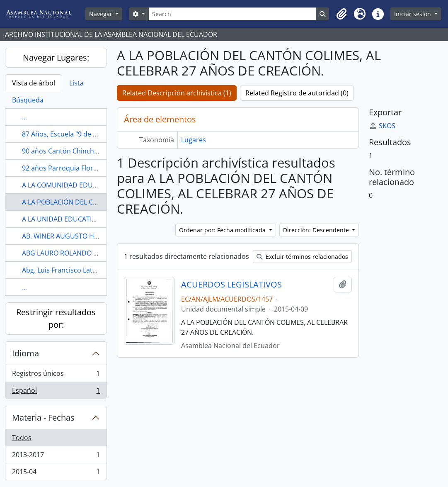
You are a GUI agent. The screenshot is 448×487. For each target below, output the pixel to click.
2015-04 (56, 473)
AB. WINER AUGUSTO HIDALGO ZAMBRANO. (90, 236)
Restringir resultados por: (56, 318)
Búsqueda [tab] (28, 100)
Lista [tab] (76, 83)
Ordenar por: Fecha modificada (223, 230)
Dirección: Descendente (317, 230)
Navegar (102, 14)
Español (56, 392)
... (24, 117)
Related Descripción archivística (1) (177, 93)
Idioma (25, 353)
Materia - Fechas (43, 418)
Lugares (194, 140)
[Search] (232, 14)
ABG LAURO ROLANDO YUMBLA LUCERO (84, 253)
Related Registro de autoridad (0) (297, 93)
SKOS (382, 126)
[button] (341, 14)
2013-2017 (56, 457)
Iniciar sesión (413, 14)
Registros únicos (56, 375)
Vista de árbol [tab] (34, 83)
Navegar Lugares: (56, 57)
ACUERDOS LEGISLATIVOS (231, 285)
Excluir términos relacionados (302, 257)
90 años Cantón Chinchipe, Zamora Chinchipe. (94, 151)
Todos (22, 438)
